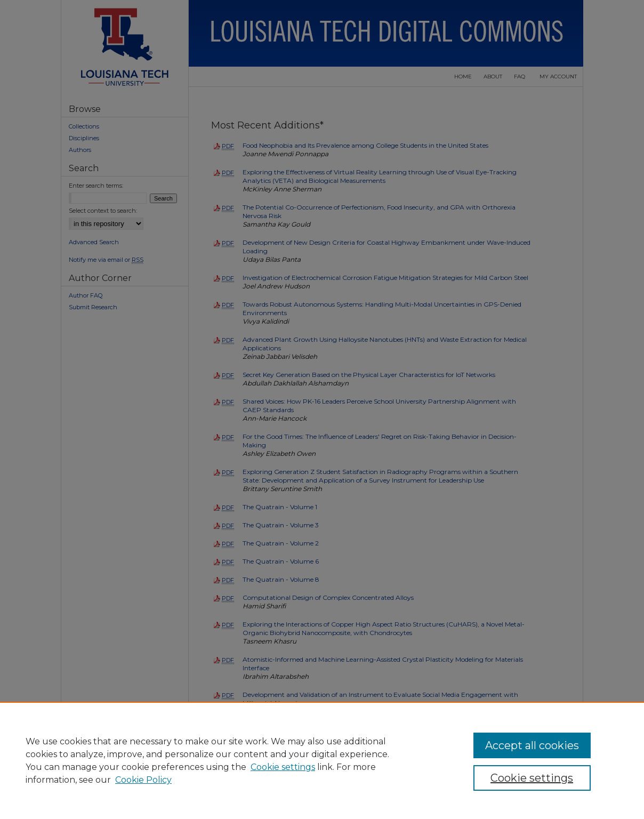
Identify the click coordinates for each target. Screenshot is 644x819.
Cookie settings (283, 767)
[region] (322, 760)
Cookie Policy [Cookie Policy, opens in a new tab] (143, 780)
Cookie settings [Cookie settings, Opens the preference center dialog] (532, 778)
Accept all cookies (532, 745)
